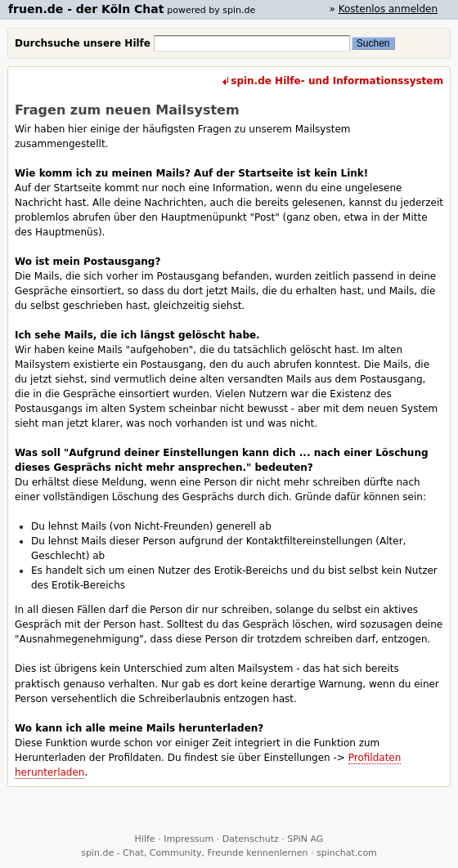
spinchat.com (347, 853)
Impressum (189, 839)
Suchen (373, 43)
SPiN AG (305, 839)
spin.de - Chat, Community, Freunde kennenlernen (194, 853)
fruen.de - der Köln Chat (86, 9)
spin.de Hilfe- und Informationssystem (337, 81)
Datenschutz (251, 839)
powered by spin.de (211, 10)
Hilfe (145, 839)
